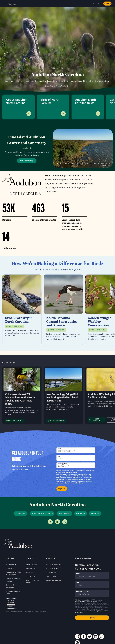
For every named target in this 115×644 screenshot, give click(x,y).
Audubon (13, 4)
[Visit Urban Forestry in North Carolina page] (22, 310)
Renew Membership (54, 580)
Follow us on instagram (65, 522)
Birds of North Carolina (50, 101)
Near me (94, 4)
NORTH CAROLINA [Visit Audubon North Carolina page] (15, 421)
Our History (11, 568)
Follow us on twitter (57, 522)
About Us (95, 513)
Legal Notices (27, 612)
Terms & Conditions (77, 483)
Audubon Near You (54, 564)
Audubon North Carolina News (85, 101)
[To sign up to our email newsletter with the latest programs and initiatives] (76, 450)
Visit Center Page (27, 161)
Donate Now (51, 572)
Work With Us (31, 564)
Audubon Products (54, 568)
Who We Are (11, 564)
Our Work (81, 513)
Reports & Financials (10, 586)
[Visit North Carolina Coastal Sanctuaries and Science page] (63, 310)
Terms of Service (68, 472)
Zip (59, 456)
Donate (107, 4)
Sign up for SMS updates (32, 582)
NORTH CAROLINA (15, 326)
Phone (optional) (63, 464)
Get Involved (64, 513)
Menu (5, 4)
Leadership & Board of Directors (14, 574)
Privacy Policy (63, 483)
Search (99, 3)
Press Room (31, 572)
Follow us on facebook (50, 522)
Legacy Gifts (51, 576)
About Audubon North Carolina (17, 101)
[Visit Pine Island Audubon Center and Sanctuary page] (57, 148)
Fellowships (31, 568)
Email (59, 449)
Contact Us (21, 513)
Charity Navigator (11, 604)
